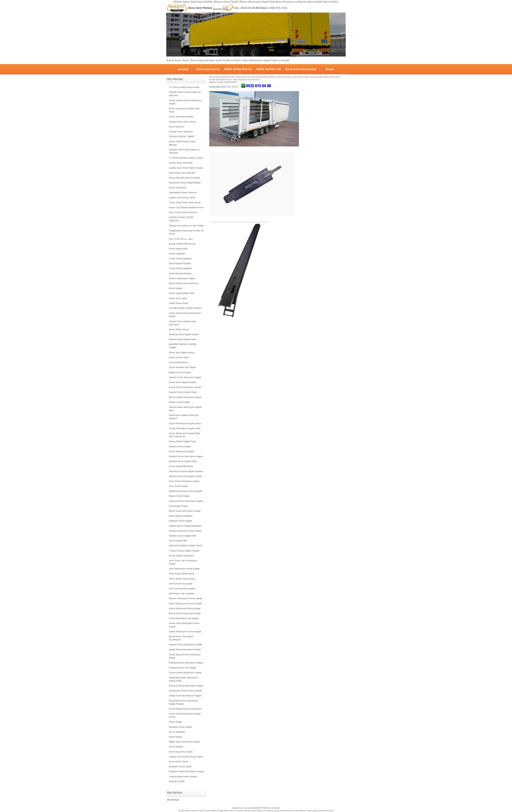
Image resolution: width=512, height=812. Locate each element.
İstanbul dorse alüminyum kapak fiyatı (185, 409)
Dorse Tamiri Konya (179, 329)
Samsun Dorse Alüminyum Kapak (186, 686)
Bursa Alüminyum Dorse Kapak (185, 608)
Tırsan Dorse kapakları (181, 258)
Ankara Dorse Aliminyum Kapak (185, 377)
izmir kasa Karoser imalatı (182, 589)
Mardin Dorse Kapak (179, 402)
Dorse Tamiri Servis (208, 69)
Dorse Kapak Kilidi (178, 249)
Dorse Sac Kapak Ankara (182, 352)
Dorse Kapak (176, 288)
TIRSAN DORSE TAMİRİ (182, 137)
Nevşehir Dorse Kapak (180, 727)
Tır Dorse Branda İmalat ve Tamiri (186, 158)
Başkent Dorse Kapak (180, 372)
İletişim (330, 69)
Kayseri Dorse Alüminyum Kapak (186, 645)
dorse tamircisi (176, 127)
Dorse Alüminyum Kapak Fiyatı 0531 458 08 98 (185, 435)
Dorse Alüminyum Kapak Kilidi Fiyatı (184, 110)
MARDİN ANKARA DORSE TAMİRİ (183, 346)
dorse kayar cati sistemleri (182, 173)
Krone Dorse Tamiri (179, 762)
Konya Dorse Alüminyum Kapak (185, 387)
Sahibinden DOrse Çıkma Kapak (185, 691)
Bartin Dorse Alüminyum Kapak (185, 511)
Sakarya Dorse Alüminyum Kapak (186, 501)
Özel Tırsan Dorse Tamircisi (183, 212)
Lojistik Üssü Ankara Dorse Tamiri (186, 757)
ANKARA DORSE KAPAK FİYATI (186, 546)
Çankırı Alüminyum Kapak (182, 278)
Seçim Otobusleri (178, 188)
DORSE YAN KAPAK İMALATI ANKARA (184, 151)
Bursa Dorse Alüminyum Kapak (185, 613)
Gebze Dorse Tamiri (179, 357)
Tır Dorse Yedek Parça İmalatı (184, 87)
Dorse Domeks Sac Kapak (182, 367)
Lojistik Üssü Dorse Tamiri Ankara (186, 168)
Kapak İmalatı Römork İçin (182, 244)
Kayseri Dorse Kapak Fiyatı (183, 392)
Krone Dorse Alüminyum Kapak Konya (185, 715)
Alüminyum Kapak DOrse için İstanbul (184, 417)
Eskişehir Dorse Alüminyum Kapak (186, 771)
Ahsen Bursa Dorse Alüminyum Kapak (185, 656)
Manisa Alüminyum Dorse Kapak (185, 598)
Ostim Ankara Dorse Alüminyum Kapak (185, 315)
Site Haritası (173, 800)
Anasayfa (183, 69)
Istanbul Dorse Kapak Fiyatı (183, 461)
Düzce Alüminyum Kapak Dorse (185, 423)
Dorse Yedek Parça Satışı (182, 579)
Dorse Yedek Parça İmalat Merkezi (182, 143)
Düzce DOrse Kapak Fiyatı (182, 441)
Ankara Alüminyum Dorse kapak (185, 531)
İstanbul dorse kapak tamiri (183, 339)
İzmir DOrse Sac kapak (181, 584)
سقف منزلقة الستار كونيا (181, 239)
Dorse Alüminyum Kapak (181, 451)
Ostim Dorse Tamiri (179, 303)
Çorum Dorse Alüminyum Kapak (185, 673)
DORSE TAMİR (177, 781)
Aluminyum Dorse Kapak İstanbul (186, 471)
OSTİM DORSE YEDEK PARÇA (185, 308)
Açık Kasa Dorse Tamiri (181, 752)
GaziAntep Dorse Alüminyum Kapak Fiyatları (184, 702)
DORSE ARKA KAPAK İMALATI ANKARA (185, 94)
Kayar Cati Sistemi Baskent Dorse (186, 207)
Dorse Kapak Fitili (178, 541)
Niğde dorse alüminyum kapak (184, 742)
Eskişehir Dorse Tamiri (180, 766)
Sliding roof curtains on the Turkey (186, 226)
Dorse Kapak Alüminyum (181, 556)
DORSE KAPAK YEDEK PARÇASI (181, 219)
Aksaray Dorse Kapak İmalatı (184, 334)
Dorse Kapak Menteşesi (181, 466)
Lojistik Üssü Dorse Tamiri (182, 198)
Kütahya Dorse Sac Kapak (182, 668)
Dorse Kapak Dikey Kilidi (181, 293)
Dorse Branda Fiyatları (180, 273)
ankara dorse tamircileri (181, 163)
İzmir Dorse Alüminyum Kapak (184, 481)
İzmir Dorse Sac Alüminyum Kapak (183, 562)
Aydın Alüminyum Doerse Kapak (185, 603)
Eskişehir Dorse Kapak (181, 521)
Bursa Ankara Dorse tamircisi (184, 283)
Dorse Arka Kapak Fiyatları (183, 382)
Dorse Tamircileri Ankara (181, 117)
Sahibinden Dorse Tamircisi (183, 192)
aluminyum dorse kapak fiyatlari (185, 183)
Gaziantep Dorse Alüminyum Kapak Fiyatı (183, 679)
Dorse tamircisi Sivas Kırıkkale (184, 178)
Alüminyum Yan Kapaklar (182, 593)
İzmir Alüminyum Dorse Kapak (184, 569)
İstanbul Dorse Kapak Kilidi (183, 536)
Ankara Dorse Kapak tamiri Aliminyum (183, 323)
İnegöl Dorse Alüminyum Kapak (185, 649)
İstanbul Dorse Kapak (180, 446)
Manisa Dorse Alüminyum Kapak (185, 476)
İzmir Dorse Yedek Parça (181, 574)
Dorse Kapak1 (176, 747)
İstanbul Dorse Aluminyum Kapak (186, 456)
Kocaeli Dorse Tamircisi (181, 132)
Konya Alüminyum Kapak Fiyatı (185, 428)
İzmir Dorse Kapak (178, 486)
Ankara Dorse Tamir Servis (182, 122)
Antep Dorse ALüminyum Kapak (185, 696)
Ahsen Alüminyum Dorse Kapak (185, 631)
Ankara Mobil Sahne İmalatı (183, 777)
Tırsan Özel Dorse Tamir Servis (185, 203)
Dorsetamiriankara (178, 362)
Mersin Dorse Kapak (179, 496)
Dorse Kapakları (177, 254)
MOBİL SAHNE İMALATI (238, 69)
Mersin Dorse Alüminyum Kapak (185, 397)
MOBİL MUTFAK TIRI (269, 69)
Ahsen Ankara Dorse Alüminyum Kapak (185, 102)
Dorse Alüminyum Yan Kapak (184, 618)
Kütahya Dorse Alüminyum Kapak (186, 663)
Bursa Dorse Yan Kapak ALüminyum (181, 638)
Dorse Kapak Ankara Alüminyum (185, 709)
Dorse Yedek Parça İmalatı (301, 69)
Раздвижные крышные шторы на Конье (186, 232)
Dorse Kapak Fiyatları (180, 263)
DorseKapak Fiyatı (178, 506)
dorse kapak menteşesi (181, 516)
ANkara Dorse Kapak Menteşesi (185, 526)
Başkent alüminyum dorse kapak (185, 491)
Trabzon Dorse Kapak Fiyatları (184, 551)
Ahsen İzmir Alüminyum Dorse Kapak (184, 625)
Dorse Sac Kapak (178, 298)
